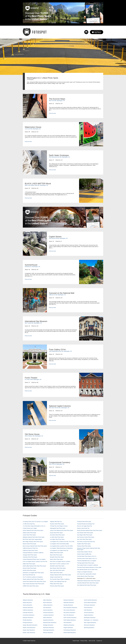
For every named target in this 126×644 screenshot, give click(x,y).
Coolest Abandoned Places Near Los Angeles (34, 559)
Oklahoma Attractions (69, 625)
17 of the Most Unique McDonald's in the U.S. (34, 526)
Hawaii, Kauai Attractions (29, 628)
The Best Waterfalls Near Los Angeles (87, 561)
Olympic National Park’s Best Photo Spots (60, 575)
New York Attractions (69, 615)
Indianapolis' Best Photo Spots (58, 528)
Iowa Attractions (47, 608)
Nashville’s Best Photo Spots (57, 566)
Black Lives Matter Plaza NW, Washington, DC (36, 185)
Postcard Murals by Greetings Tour (86, 524)
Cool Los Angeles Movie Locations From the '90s (35, 561)
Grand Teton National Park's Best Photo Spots (34, 581)
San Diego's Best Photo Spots (85, 535)
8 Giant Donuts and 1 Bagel (30, 528)
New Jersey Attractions (69, 610)
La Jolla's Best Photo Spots (57, 537)
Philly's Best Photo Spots (56, 584)
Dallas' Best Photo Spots (29, 564)
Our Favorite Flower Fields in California (60, 579)
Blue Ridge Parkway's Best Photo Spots (33, 542)
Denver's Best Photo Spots (30, 568)
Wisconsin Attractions (89, 625)
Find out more (52, 113)
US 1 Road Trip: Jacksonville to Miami (87, 574)
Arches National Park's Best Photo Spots (33, 530)
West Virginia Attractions (90, 623)
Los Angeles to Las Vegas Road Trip (59, 550)
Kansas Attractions (48, 610)
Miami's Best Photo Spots (56, 559)
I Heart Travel (76, 641)
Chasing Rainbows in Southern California (33, 553)
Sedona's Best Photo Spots (84, 546)
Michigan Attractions (48, 625)
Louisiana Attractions (48, 615)
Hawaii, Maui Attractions (29, 630)
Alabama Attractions (28, 600)
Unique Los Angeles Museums (85, 572)
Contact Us (99, 641)
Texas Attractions (88, 608)
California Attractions (28, 610)
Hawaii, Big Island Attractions (30, 625)
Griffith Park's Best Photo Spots (31, 586)
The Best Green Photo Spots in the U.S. (87, 559)
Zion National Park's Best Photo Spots (87, 585)
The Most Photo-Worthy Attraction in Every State (89, 567)
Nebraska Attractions (69, 603)
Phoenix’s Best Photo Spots (57, 586)
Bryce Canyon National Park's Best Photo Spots (35, 546)
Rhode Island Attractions (70, 633)
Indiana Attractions (48, 605)
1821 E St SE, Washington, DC (57, 464)
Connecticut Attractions (29, 615)
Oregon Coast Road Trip (56, 577)
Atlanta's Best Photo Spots (29, 533)
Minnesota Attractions (49, 628)
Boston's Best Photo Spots (29, 544)
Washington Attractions (90, 618)
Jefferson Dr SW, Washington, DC (57, 295)
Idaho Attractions (47, 600)
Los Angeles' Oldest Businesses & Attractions (61, 548)
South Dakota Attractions (90, 603)
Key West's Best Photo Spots (57, 535)
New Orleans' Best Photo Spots (58, 568)
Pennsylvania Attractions (70, 630)
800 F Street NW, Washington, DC (33, 323)
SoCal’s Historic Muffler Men (84, 554)
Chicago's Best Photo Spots (30, 555)
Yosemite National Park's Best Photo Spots (88, 583)
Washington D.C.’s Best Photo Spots (86, 578)
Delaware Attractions (28, 618)
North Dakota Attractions (70, 620)
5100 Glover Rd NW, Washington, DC (58, 238)
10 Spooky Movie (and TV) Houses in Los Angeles (35, 522)
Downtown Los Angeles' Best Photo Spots (33, 573)
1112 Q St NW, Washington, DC (33, 129)
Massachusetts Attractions (50, 623)
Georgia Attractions (28, 623)
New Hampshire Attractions (70, 608)
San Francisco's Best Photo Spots (86, 537)
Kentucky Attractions (48, 613)
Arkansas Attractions (28, 608)
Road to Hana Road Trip (83, 528)
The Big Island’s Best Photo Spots (86, 563)
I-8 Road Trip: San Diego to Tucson (59, 526)
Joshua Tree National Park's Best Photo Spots (62, 530)
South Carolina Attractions (90, 600)
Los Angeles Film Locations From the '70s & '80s (62, 542)
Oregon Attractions (68, 628)
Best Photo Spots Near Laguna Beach (32, 539)
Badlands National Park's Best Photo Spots (34, 537)
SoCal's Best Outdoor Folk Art (85, 552)
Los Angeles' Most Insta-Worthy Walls (59, 544)
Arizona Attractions (28, 605)
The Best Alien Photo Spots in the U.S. (87, 556)
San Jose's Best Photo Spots (84, 539)
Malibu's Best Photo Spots (57, 553)
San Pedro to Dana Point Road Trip (86, 542)
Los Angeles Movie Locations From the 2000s (61, 546)
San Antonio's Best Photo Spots (85, 533)
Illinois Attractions (48, 603)
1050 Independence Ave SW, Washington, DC (60, 351)
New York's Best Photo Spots (57, 570)
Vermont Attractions (89, 613)
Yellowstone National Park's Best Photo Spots (89, 581)
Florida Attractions (27, 620)
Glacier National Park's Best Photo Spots (33, 579)
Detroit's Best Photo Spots (29, 570)
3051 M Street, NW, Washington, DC (34, 436)
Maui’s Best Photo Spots (56, 555)
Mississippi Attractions (49, 630)
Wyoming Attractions (89, 628)
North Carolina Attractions (70, 618)
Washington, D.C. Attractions (91, 620)
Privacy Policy (84, 641)
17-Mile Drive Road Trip (29, 524)
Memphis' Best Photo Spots (57, 557)
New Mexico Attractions (69, 613)
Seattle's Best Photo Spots (84, 544)
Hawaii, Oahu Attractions (29, 633)
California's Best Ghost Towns (30, 550)
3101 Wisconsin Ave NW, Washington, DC (59, 157)
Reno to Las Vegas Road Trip (84, 526)
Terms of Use (92, 641)
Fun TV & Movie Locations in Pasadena (33, 577)
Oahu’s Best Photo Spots (56, 573)
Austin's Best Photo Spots (29, 535)
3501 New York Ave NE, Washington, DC (59, 408)
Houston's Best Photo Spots (57, 524)
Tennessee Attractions (89, 605)
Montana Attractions (69, 600)
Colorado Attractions (28, 613)
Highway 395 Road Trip (56, 522)
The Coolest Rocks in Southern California (87, 565)
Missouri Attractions (48, 633)
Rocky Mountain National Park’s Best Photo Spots (90, 530)
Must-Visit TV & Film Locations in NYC (60, 564)
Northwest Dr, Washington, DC (32, 267)
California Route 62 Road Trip (30, 548)
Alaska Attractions (27, 603)
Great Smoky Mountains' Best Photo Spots (33, 584)
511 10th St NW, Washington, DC (33, 379)
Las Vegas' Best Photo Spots (57, 539)
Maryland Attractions (48, 620)
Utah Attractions (88, 610)
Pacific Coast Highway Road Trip (58, 581)
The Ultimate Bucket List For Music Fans (87, 570)
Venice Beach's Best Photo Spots (85, 576)
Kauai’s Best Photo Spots (56, 533)
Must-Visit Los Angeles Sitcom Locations (60, 561)
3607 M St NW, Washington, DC (57, 101)
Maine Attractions (48, 618)
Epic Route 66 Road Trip (29, 575)
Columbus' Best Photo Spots (30, 557)
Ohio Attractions (68, 623)
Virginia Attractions (89, 615)
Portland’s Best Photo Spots (84, 522)
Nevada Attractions (68, 605)
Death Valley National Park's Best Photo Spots (34, 566)
